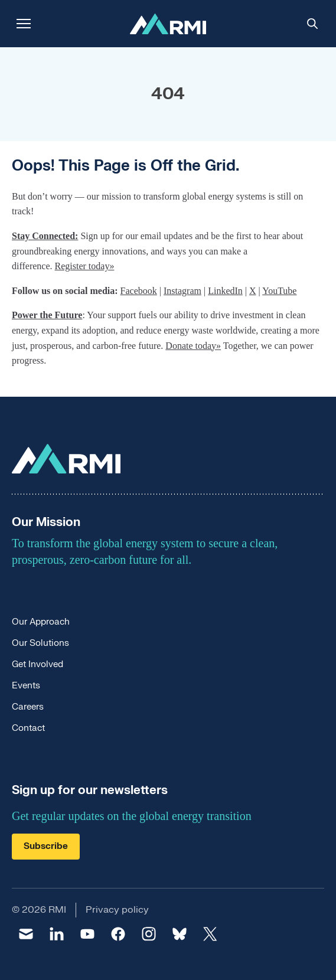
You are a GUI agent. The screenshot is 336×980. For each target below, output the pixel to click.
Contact (28, 728)
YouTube (279, 291)
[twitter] (210, 934)
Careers (28, 707)
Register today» (85, 266)
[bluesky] (180, 934)
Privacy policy (117, 910)
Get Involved (37, 664)
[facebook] (118, 934)
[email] (26, 934)
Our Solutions (40, 643)
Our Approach (41, 622)
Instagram (182, 291)
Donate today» (193, 346)
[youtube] (87, 934)
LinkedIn (225, 291)
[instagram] (149, 934)
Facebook (139, 291)
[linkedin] (57, 934)
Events (26, 686)
